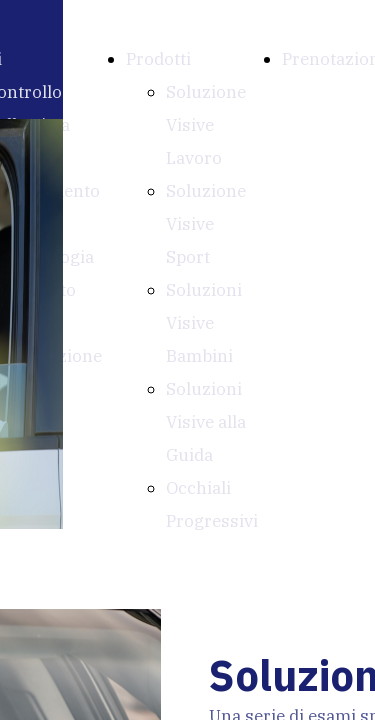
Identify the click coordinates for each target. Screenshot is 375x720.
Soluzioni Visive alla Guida (206, 422)
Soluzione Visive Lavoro (206, 125)
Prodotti (158, 59)
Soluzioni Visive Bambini (204, 323)
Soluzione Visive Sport (206, 224)
